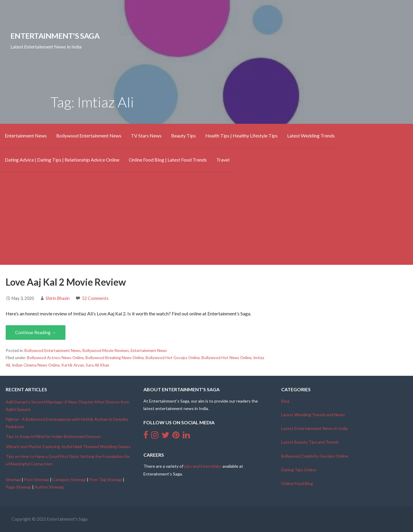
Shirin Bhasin (58, 298)
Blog (285, 401)
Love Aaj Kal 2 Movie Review (66, 282)
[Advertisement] (206, 223)
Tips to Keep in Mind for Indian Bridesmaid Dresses (53, 436)
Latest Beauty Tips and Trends (310, 442)
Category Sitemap (69, 479)
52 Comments (95, 298)
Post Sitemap (37, 479)
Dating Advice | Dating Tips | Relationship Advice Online (62, 160)
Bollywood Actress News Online (55, 358)
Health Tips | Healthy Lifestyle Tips (241, 136)
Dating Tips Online (299, 470)
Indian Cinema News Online (36, 365)
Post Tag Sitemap (106, 479)
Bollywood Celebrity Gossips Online (315, 456)
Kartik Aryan (73, 365)
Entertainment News (26, 136)
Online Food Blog (297, 483)
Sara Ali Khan (97, 365)
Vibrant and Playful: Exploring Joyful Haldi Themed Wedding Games (68, 446)
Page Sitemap (18, 487)
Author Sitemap (49, 487)
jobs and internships (203, 466)
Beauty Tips (183, 136)
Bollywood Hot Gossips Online (173, 358)
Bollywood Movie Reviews (106, 351)
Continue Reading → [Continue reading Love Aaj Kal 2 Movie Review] (36, 332)
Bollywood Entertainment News (89, 136)
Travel (223, 160)
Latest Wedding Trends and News (313, 415)
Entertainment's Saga (55, 36)
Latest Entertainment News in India (314, 428)
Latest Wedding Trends (311, 136)
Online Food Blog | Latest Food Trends (168, 160)
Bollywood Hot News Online (226, 358)
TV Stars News (146, 136)
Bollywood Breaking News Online (115, 358)
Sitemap (13, 479)
